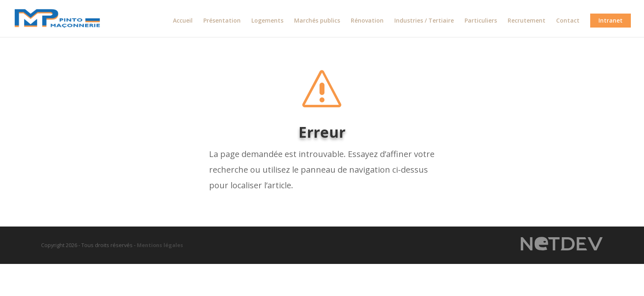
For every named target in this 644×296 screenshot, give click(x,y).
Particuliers (481, 21)
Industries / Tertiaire (424, 21)
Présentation (222, 21)
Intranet (611, 20)
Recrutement (527, 21)
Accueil (183, 21)
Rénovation (367, 21)
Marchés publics (317, 21)
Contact (568, 21)
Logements (267, 21)
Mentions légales (160, 245)
